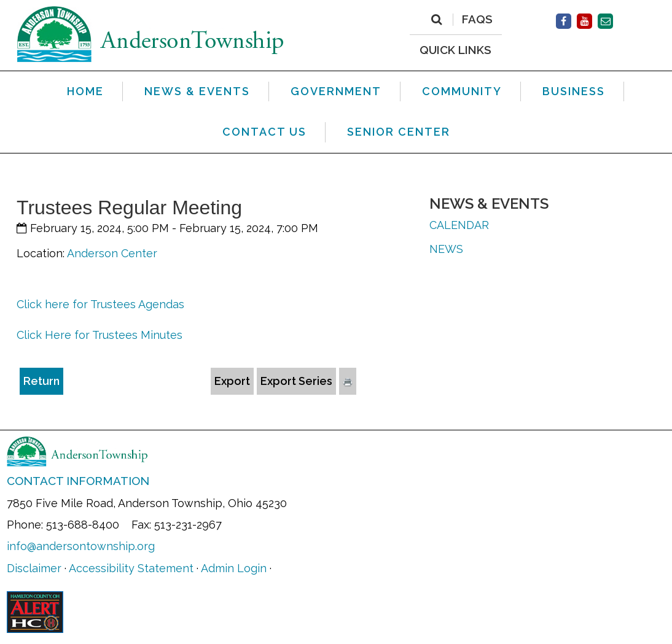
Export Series (296, 381)
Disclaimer (34, 568)
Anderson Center (112, 253)
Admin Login (234, 568)
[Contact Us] (605, 21)
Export (232, 381)
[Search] (436, 20)
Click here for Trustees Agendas (100, 304)
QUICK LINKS (455, 49)
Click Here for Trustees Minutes (100, 335)
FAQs (477, 20)
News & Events (489, 204)
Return (41, 381)
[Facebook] (564, 21)
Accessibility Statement (131, 568)
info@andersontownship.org (81, 546)
